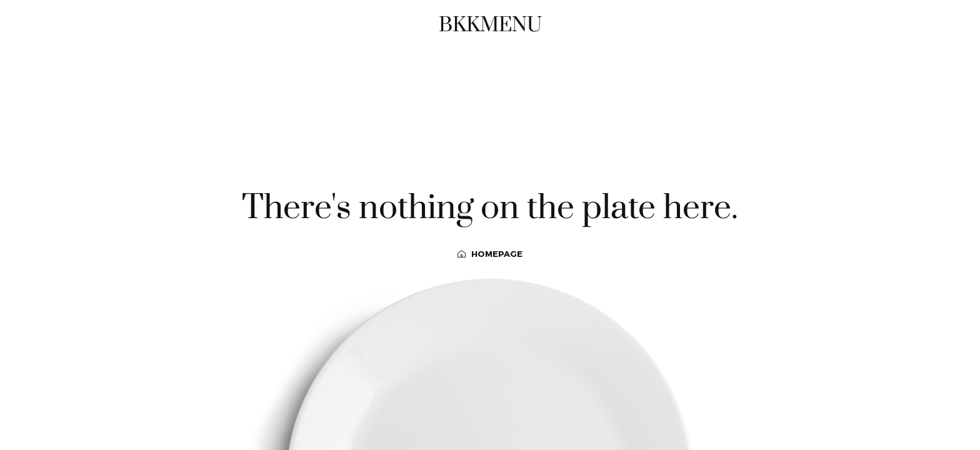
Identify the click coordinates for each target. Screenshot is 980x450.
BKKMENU (490, 25)
